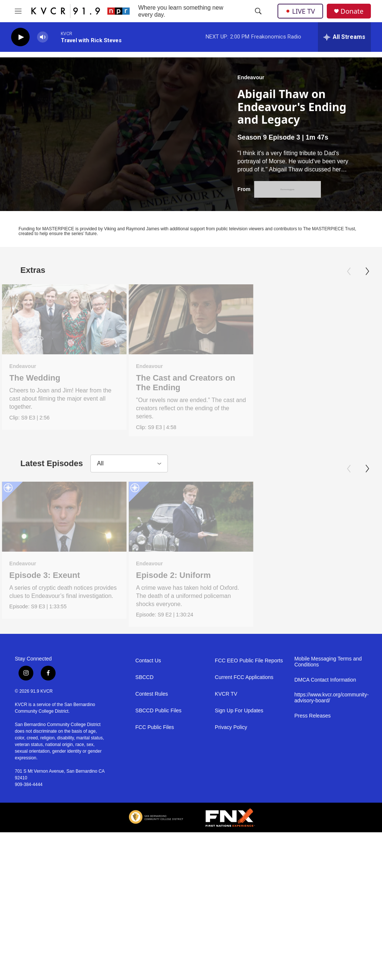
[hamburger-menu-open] (18, 11)
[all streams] (344, 37)
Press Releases (312, 856)
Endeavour (251, 77)
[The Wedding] (64, 319)
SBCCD (144, 818)
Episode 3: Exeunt (45, 645)
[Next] (367, 271)
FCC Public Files (155, 868)
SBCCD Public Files (158, 851)
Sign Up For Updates (239, 851)
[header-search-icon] (258, 11)
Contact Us (148, 801)
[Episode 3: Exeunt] (64, 587)
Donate (352, 11)
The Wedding (35, 378)
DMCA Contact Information (325, 820)
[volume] (43, 37)
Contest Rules (152, 834)
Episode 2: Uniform (173, 645)
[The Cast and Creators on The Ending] (191, 319)
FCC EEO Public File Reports (249, 801)
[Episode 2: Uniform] (191, 587)
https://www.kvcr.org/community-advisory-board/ (331, 838)
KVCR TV (226, 834)
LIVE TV (300, 11)
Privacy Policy (231, 868)
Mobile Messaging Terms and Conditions (328, 802)
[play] (20, 37)
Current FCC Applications (244, 818)
